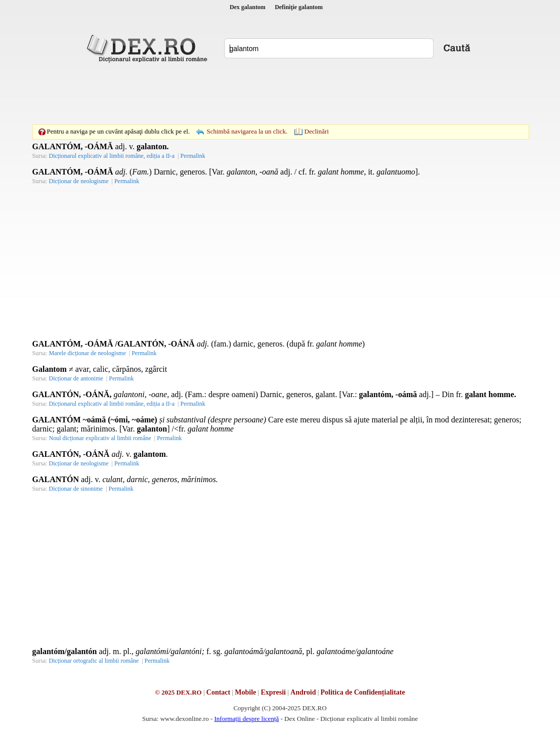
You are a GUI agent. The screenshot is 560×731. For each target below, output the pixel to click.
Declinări (317, 131)
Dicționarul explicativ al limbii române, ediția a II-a (112, 156)
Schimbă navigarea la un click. (247, 131)
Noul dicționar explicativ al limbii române (100, 438)
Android (303, 692)
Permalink (192, 156)
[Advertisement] (280, 94)
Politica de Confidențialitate (363, 692)
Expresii (273, 692)
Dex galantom (248, 7)
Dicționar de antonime (76, 378)
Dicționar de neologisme (79, 181)
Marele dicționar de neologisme (88, 353)
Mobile (245, 692)
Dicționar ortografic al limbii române (94, 661)
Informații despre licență (246, 719)
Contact (218, 692)
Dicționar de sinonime (76, 489)
